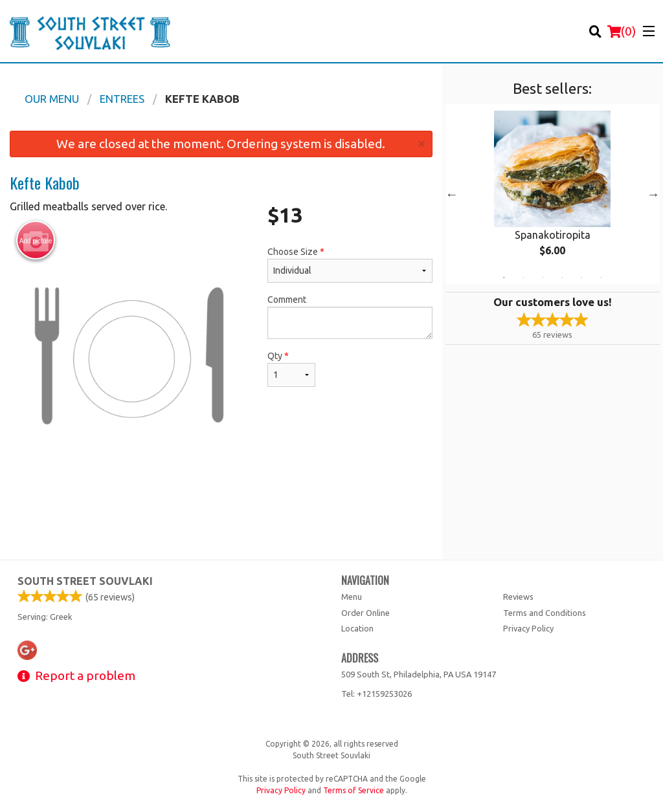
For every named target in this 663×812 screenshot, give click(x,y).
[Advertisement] (221, 517)
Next (653, 194)
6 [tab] (601, 278)
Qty (291, 369)
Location (357, 628)
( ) (622, 31)
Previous (452, 194)
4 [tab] (562, 278)
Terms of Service (354, 790)
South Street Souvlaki (85, 581)
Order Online (365, 613)
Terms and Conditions (545, 613)
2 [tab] (523, 278)
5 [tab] (581, 278)
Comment (350, 317)
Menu (352, 597)
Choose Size (350, 265)
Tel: (376, 694)
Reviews (518, 597)
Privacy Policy (528, 628)
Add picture (36, 241)
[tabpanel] (553, 194)
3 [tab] (543, 278)
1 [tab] (504, 278)
